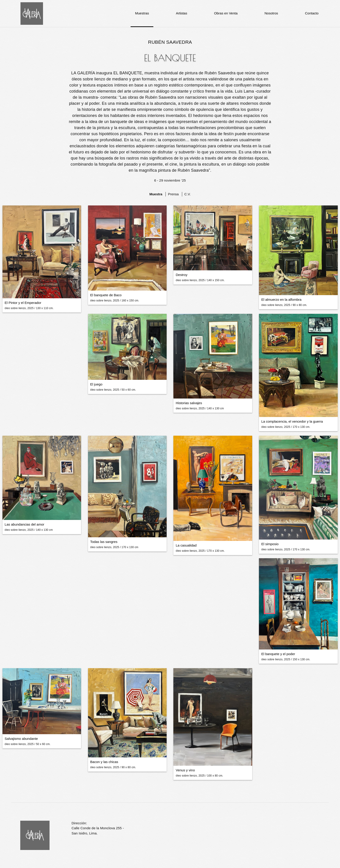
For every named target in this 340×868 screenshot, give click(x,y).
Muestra (156, 194)
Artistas (181, 13)
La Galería (32, 14)
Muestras (142, 13)
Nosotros (271, 13)
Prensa (173, 194)
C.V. (188, 194)
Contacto (312, 13)
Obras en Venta (226, 13)
